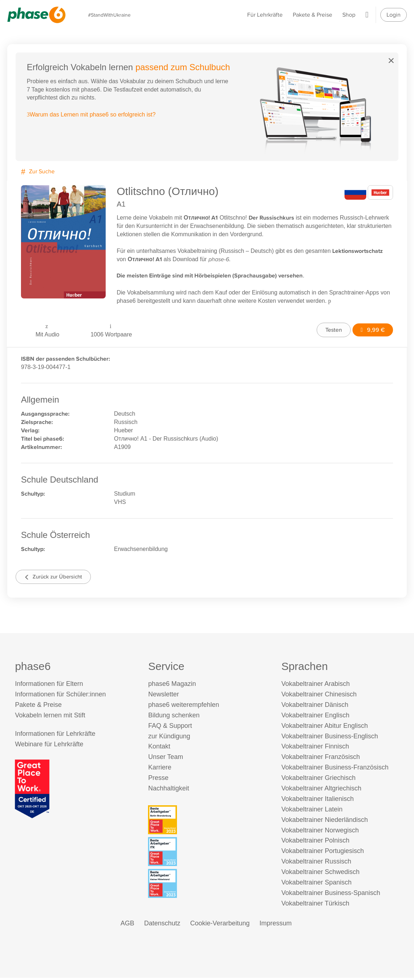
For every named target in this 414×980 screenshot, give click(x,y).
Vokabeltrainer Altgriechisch (321, 790)
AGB (127, 925)
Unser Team (166, 759)
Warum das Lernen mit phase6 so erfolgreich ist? (92, 115)
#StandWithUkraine (110, 15)
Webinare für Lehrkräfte (49, 746)
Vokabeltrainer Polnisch (315, 843)
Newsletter (163, 696)
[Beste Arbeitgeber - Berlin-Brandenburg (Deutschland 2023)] (208, 822)
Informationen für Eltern (49, 686)
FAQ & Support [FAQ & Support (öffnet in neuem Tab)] (170, 727)
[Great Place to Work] (32, 790)
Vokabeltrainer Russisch (316, 864)
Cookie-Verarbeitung (220, 925)
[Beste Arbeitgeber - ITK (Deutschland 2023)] (208, 854)
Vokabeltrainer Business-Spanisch (331, 895)
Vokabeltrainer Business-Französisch (335, 769)
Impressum (276, 925)
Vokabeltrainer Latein (312, 811)
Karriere (160, 769)
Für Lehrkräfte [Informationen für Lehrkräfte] (265, 15)
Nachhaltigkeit (168, 790)
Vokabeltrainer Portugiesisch (322, 853)
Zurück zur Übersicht (56, 578)
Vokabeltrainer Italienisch (317, 801)
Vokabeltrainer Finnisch (315, 748)
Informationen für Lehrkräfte (55, 736)
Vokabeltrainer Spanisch (316, 884)
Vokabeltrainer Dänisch (315, 707)
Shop (349, 15)
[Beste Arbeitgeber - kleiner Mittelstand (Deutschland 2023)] (208, 886)
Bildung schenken (174, 717)
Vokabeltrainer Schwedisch (320, 874)
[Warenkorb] (367, 15)
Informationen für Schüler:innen (60, 696)
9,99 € (372, 329)
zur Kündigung (169, 738)
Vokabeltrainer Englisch (315, 717)
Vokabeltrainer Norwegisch (320, 832)
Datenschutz (162, 925)
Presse (158, 780)
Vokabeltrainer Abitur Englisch (324, 727)
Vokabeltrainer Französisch (320, 759)
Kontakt (159, 748)
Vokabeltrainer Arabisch (315, 686)
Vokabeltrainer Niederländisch (324, 822)
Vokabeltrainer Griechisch (318, 780)
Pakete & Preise (312, 15)
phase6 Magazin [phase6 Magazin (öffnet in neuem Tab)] (172, 686)
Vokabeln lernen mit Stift (50, 717)
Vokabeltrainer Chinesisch (319, 696)
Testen (332, 329)
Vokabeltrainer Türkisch (315, 905)
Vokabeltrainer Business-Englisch (329, 738)
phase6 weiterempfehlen (183, 707)
